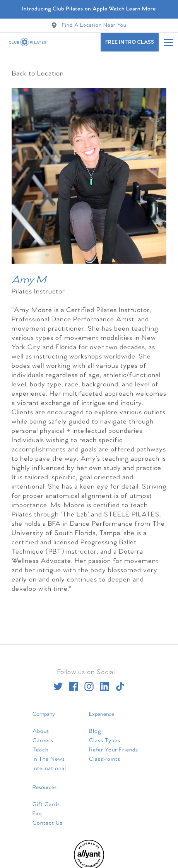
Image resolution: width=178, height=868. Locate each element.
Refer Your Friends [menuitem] (114, 745)
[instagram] (89, 681)
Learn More (141, 9)
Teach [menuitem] (40, 745)
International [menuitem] (49, 763)
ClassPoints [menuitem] (105, 754)
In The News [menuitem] (49, 754)
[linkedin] (104, 681)
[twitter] (58, 681)
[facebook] (74, 681)
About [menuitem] (41, 726)
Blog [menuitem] (95, 726)
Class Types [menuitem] (105, 736)
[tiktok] (120, 681)
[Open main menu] (168, 42)
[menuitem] (89, 864)
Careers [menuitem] (43, 736)
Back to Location (38, 68)
